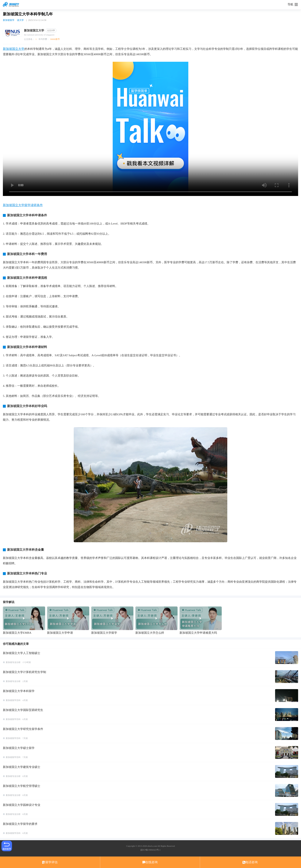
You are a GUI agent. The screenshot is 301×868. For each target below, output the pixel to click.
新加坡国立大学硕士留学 (19, 748)
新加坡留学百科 (13, 700)
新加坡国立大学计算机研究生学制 (24, 672)
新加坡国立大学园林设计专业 (22, 805)
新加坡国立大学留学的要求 (20, 824)
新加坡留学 (9, 20)
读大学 (20, 20)
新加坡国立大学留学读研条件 (23, 205)
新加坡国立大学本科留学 (19, 691)
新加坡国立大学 (14, 49)
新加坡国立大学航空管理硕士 (22, 786)
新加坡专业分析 (13, 662)
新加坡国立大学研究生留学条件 (23, 729)
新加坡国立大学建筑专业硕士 (22, 767)
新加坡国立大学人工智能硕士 (22, 653)
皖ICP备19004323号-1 (150, 850)
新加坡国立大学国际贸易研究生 (23, 710)
